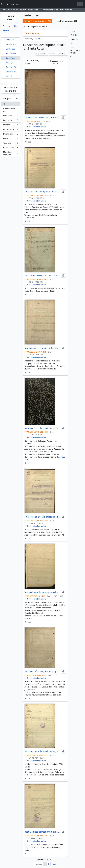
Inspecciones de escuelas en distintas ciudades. (42, 592)
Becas (11, 139)
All (4, 104)
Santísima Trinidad (14, 67)
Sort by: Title (41, 54)
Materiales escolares (11, 153)
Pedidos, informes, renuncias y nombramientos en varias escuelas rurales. (42, 671)
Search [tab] (6, 31)
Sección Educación (38, 127)
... (7, 35)
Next (54, 864)
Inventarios (11, 134)
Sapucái (9, 76)
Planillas (11, 125)
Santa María (11, 53)
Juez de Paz (11, 121)
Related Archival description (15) (37, 21)
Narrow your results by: (11, 89)
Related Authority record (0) (66, 21)
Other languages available (34, 27)
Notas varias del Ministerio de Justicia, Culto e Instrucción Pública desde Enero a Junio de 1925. (42, 517)
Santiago (10, 63)
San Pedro (10, 40)
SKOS (74, 35)
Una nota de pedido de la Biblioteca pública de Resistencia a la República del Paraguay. (42, 118)
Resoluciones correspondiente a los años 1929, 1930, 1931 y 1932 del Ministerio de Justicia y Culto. (42, 832)
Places (37, 39)
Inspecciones (11, 148)
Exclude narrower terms (55, 62)
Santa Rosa (10, 58)
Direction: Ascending (58, 54)
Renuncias (11, 116)
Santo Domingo (12, 72)
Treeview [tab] (7, 26)
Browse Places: (11, 18)
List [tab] (16, 26)
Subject (7, 98)
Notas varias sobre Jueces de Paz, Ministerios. (42, 192)
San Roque (10, 49)
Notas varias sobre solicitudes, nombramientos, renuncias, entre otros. (42, 428)
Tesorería (11, 143)
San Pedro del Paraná (15, 44)
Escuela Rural (11, 130)
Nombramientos (11, 110)
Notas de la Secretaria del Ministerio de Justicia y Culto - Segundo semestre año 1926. (42, 275)
